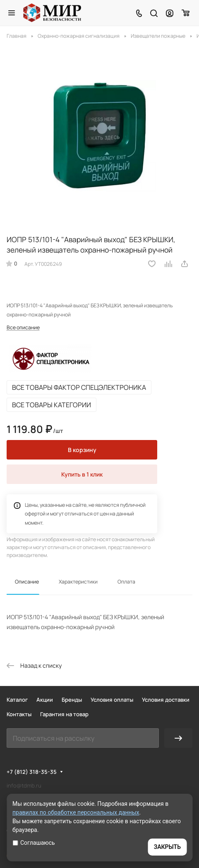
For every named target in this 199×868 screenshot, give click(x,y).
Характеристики (78, 582)
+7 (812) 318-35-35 (32, 772)
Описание (27, 582)
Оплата (126, 582)
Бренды (72, 700)
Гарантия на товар (64, 714)
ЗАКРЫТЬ (167, 847)
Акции (45, 700)
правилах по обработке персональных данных (76, 812)
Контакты (19, 714)
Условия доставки (166, 700)
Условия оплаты (112, 700)
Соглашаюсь (34, 843)
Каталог (17, 700)
